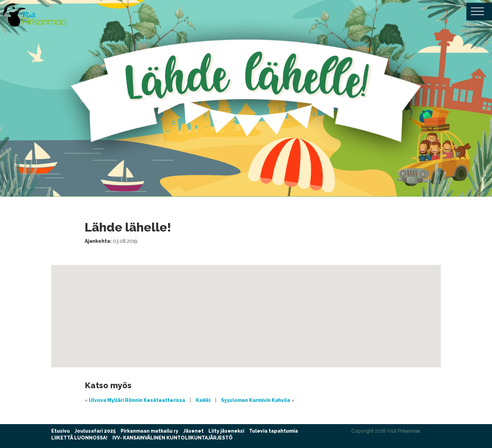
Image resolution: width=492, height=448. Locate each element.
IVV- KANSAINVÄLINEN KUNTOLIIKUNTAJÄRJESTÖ (173, 438)
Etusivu (60, 431)
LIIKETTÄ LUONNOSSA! (79, 438)
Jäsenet (193, 431)
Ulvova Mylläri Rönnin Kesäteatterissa (137, 400)
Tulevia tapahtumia (274, 431)
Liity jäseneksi (226, 431)
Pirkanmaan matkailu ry (149, 431)
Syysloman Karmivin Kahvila (256, 400)
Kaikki (203, 400)
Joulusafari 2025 (95, 431)
